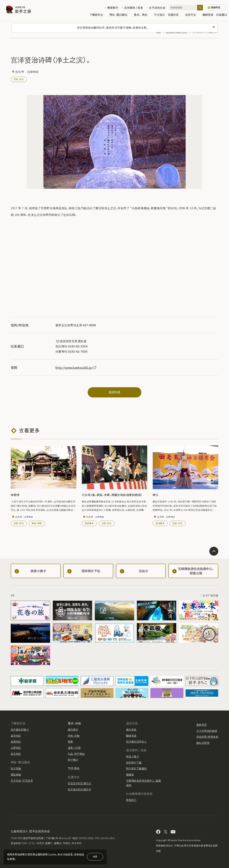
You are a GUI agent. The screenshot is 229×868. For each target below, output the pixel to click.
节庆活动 (159, 15)
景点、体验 (142, 15)
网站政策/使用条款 (207, 737)
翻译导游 (131, 736)
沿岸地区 (16, 748)
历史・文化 (19, 79)
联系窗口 (222, 15)
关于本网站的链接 (207, 731)
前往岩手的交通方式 (79, 783)
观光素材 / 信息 (134, 8)
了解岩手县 (98, 15)
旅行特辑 (16, 768)
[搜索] (200, 8)
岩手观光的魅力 (20, 729)
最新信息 (208, 15)
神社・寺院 (37, 523)
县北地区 (16, 754)
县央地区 (16, 736)
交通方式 (175, 15)
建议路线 (16, 774)
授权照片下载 (134, 762)
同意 (95, 856)
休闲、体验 (74, 736)
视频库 (130, 774)
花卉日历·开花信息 (22, 781)
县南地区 (16, 741)
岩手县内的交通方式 (79, 789)
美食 (70, 741)
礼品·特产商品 (76, 754)
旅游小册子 (133, 756)
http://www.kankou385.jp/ (76, 368)
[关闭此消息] (214, 27)
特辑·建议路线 (120, 15)
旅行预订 (73, 760)
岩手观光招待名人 (137, 741)
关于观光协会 (157, 8)
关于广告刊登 (210, 595)
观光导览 (192, 15)
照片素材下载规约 (137, 768)
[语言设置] (215, 8)
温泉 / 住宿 (74, 748)
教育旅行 (113, 8)
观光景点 (89, 523)
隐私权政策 (203, 743)
